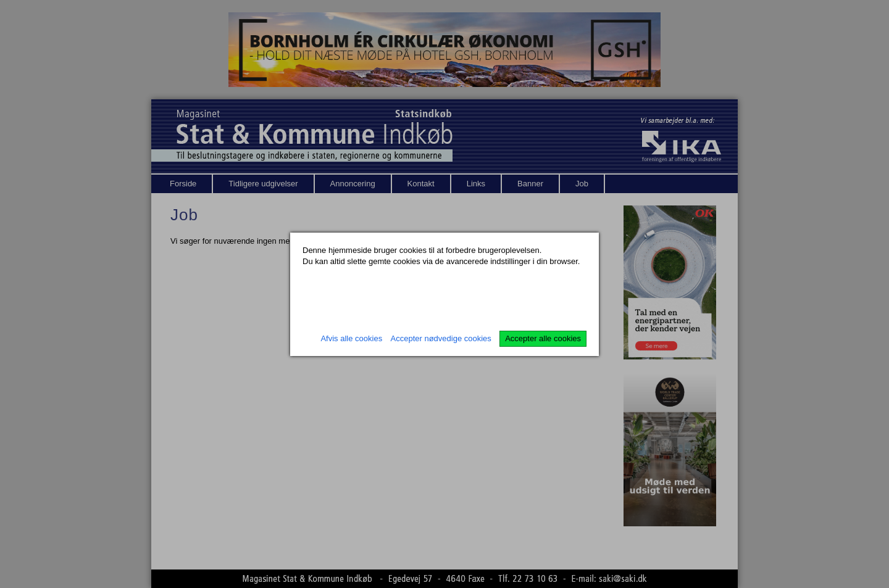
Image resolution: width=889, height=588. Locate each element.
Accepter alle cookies (543, 338)
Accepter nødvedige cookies (441, 338)
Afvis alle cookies (351, 338)
